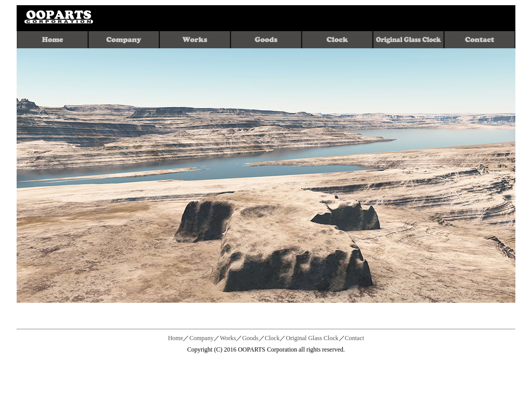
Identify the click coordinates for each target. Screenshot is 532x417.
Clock (272, 338)
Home (175, 338)
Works (228, 338)
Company (201, 338)
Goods (250, 338)
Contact (355, 338)
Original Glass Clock (312, 338)
